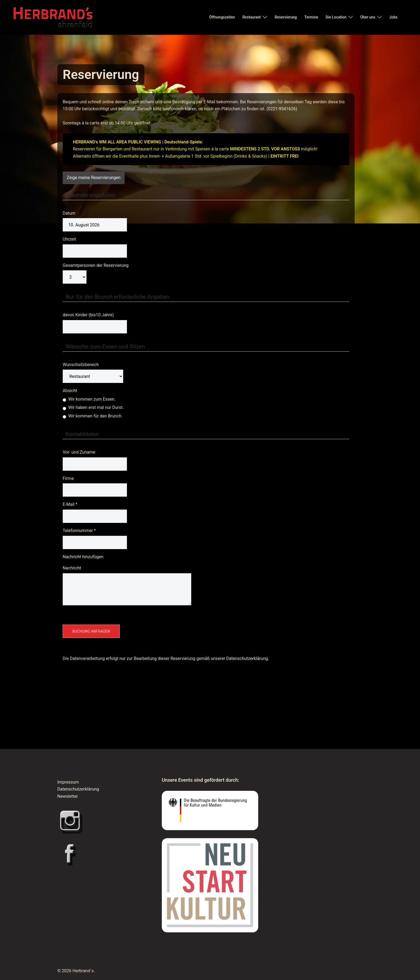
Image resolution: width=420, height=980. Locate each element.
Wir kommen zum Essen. (89, 399)
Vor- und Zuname (79, 452)
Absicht (70, 391)
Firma (68, 478)
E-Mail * (70, 504)
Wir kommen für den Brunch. (93, 416)
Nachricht (72, 568)
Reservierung (286, 17)
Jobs (393, 17)
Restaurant (252, 17)
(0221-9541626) (282, 109)
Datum (69, 213)
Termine (311, 17)
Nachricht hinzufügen (83, 557)
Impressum (68, 782)
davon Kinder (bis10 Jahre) (88, 315)
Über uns (368, 17)
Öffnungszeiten (222, 17)
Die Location (336, 17)
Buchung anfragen (91, 631)
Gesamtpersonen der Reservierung (96, 265)
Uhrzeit (69, 239)
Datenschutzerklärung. (248, 658)
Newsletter (68, 796)
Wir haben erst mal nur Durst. (93, 407)
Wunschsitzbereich (81, 365)
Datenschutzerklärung (78, 789)
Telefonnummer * (79, 531)
